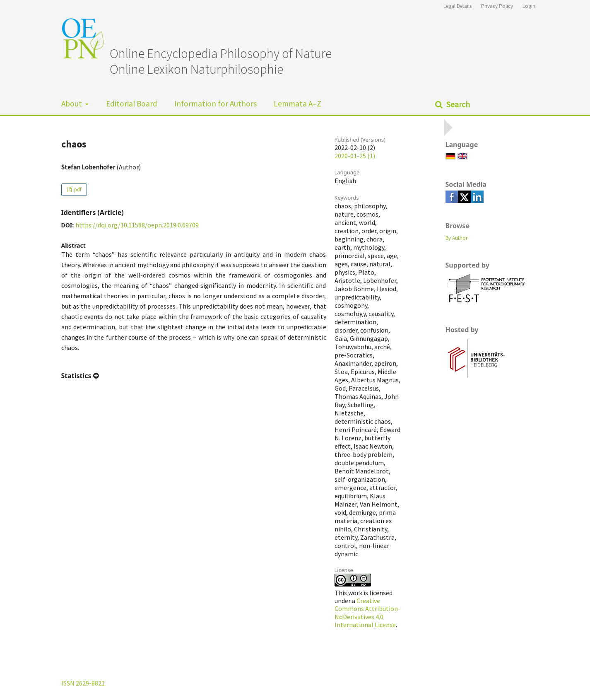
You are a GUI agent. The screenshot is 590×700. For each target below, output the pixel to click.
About (72, 104)
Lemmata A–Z (297, 104)
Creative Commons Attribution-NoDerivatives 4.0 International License (367, 613)
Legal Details (458, 6)
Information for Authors (216, 104)
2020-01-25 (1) (355, 156)
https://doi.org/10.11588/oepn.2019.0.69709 (137, 225)
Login (529, 6)
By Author (456, 238)
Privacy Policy (497, 6)
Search (457, 104)
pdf (77, 189)
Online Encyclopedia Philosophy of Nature (221, 54)
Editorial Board (132, 104)
